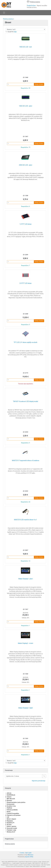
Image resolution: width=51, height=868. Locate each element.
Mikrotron (30, 855)
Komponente (11, 804)
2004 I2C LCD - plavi (25, 165)
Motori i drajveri (11, 819)
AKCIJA (9, 793)
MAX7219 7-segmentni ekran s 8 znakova (25, 460)
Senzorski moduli (12, 828)
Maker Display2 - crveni (25, 643)
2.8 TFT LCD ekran (25, 283)
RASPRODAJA (11, 795)
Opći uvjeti (28, 853)
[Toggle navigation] (4, 13)
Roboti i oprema (11, 826)
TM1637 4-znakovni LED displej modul (25, 401)
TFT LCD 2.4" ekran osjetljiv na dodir (25, 342)
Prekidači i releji (11, 830)
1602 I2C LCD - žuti (26, 47)
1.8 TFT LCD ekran (25, 224)
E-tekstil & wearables (13, 813)
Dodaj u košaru (39, 84)
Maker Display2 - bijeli (26, 708)
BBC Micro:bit (11, 799)
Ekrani (9, 812)
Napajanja (10, 821)
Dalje (15, 32)
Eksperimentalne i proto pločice (16, 802)
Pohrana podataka (12, 810)
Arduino (9, 797)
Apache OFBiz (29, 857)
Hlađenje (9, 808)
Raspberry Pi (11, 823)
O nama (22, 853)
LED (8, 817)
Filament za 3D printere (14, 815)
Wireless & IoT (11, 832)
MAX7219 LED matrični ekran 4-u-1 (25, 520)
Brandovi (9, 801)
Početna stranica (8, 19)
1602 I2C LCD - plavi (25, 106)
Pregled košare (31, 6)
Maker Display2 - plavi (26, 579)
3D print (9, 825)
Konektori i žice (11, 806)
